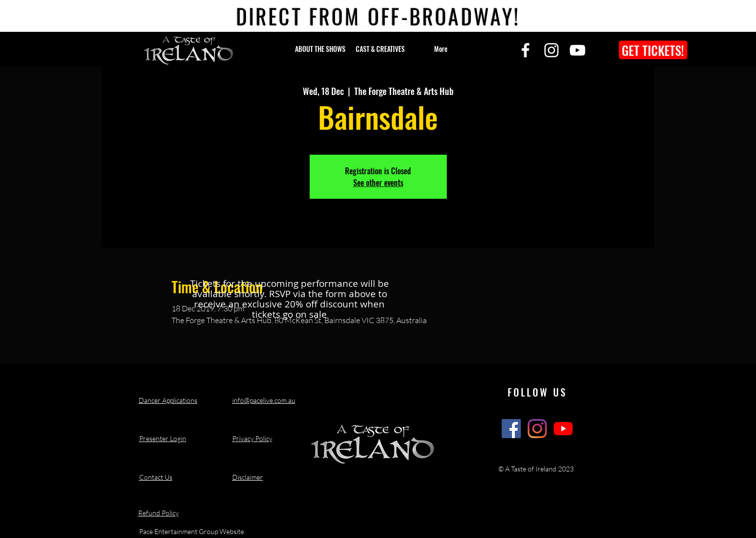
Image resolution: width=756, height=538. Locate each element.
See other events (378, 183)
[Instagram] (551, 50)
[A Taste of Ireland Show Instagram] (537, 429)
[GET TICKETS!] (653, 50)
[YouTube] (577, 50)
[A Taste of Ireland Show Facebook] (511, 429)
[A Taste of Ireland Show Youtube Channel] (563, 429)
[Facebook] (525, 50)
